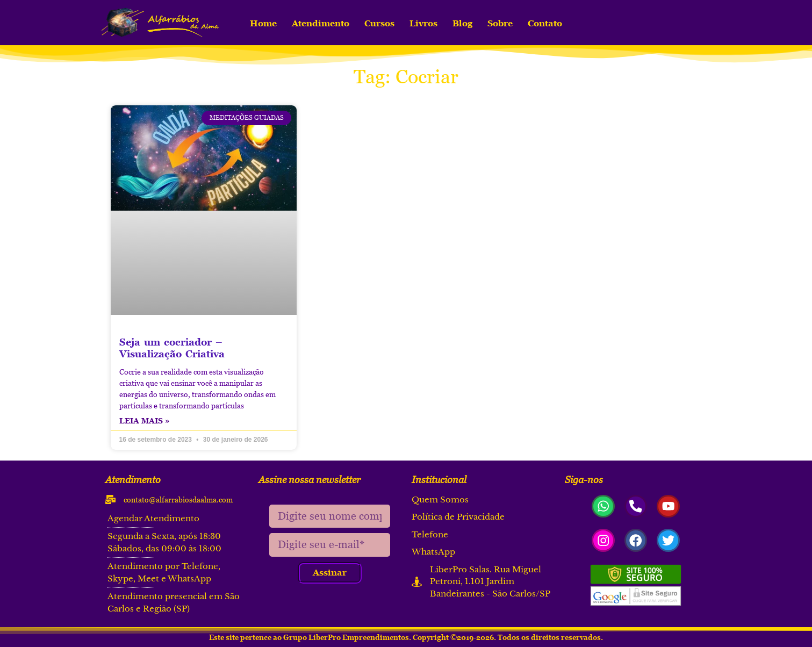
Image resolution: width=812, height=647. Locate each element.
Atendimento (321, 23)
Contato (545, 23)
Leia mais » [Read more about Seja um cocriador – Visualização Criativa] (145, 420)
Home (263, 23)
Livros (423, 23)
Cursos (379, 23)
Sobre (500, 23)
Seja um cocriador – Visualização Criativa (172, 348)
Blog (462, 23)
